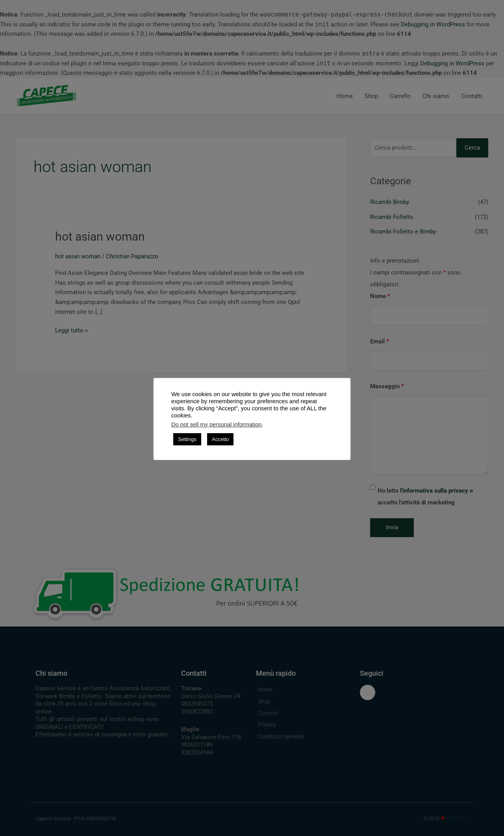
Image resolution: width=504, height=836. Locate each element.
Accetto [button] (220, 439)
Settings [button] (187, 439)
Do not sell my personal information (217, 424)
